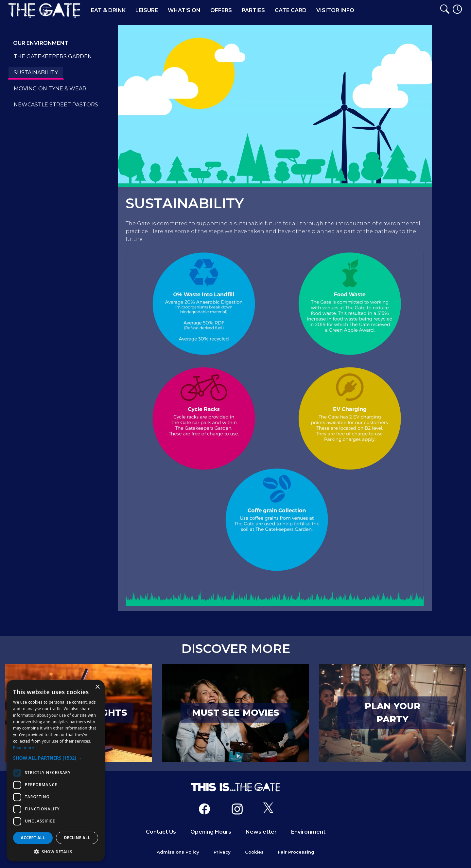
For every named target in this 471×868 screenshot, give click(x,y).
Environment (308, 832)
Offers (221, 10)
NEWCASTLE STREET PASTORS (56, 105)
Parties (253, 10)
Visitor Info (335, 10)
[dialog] (56, 771)
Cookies (254, 852)
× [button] (97, 687)
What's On (184, 10)
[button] (56, 758)
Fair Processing (296, 852)
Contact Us (161, 832)
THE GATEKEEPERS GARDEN (53, 56)
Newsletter (261, 832)
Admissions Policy (178, 852)
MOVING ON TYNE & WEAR (50, 89)
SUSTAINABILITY (36, 73)
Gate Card (291, 10)
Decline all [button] (77, 838)
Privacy (222, 852)
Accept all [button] (33, 838)
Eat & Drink (108, 10)
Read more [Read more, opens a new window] (24, 748)
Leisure (147, 10)
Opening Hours (211, 832)
